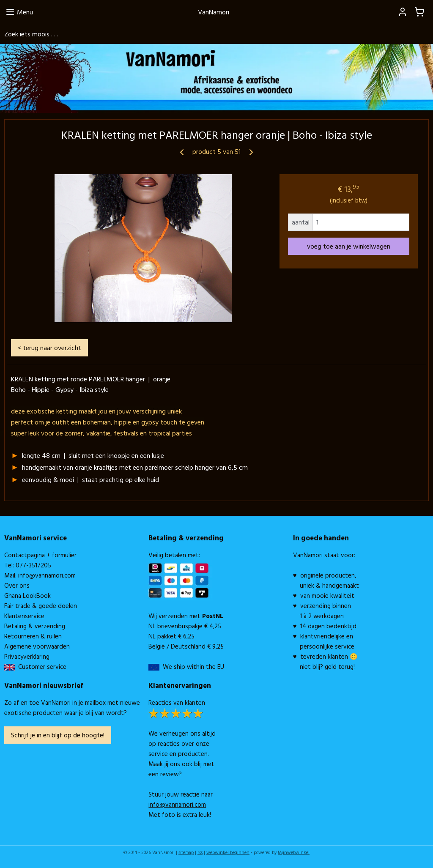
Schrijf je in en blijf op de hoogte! (58, 735)
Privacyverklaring (27, 656)
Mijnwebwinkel (294, 852)
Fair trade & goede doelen (41, 606)
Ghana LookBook (27, 596)
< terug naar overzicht (49, 347)
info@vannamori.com (47, 575)
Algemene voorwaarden (37, 646)
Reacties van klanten (177, 702)
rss (200, 852)
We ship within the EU (193, 667)
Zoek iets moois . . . (31, 34)
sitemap (186, 852)
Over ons (17, 585)
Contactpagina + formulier (40, 555)
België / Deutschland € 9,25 (186, 646)
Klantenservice (24, 616)
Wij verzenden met (186, 616)
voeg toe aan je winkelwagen (349, 246)
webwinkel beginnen (228, 852)
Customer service (41, 667)
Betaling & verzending (35, 626)
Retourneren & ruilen (33, 636)
